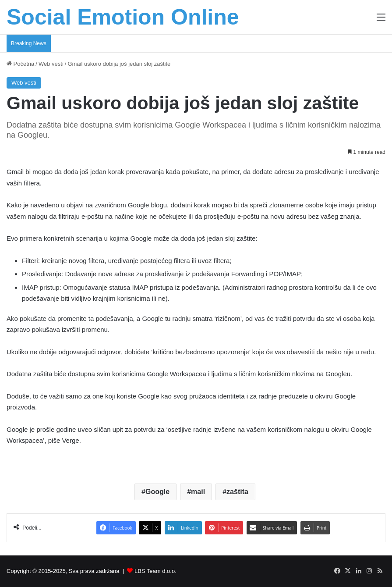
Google (157, 492)
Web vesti (51, 64)
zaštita (237, 492)
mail (198, 492)
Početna (20, 64)
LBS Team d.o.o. (155, 571)
